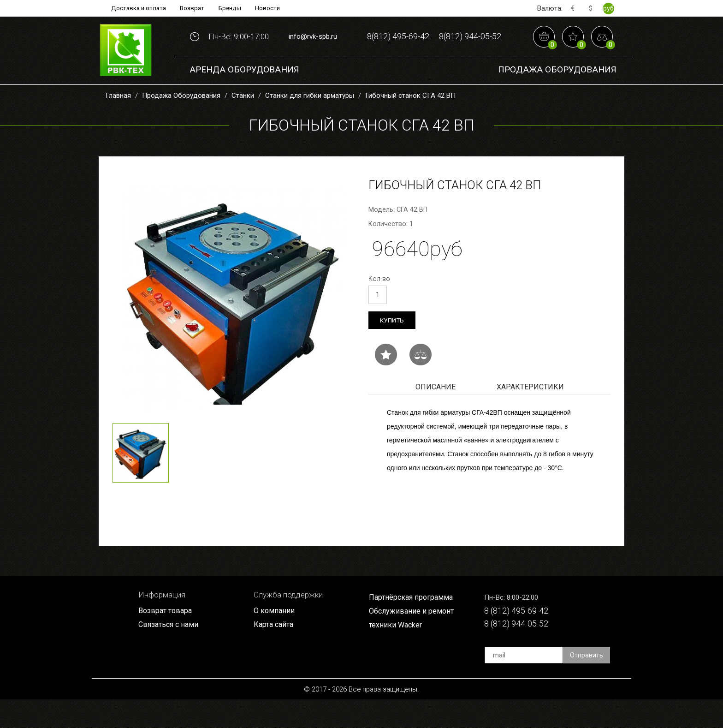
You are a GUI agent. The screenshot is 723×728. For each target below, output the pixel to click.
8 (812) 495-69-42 (520, 638)
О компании (275, 638)
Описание (436, 414)
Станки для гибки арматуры (310, 122)
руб (608, 8)
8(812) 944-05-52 (434, 64)
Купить (392, 347)
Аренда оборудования (244, 97)
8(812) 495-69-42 (434, 35)
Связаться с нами (170, 652)
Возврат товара (166, 638)
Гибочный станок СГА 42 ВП (410, 122)
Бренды (231, 8)
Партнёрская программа (412, 625)
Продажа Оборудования (557, 97)
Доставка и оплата (136, 8)
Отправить (587, 684)
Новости (271, 8)
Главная (118, 122)
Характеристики (530, 414)
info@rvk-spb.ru (313, 50)
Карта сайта (275, 652)
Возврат (192, 8)
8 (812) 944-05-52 (520, 652)
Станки (243, 122)
